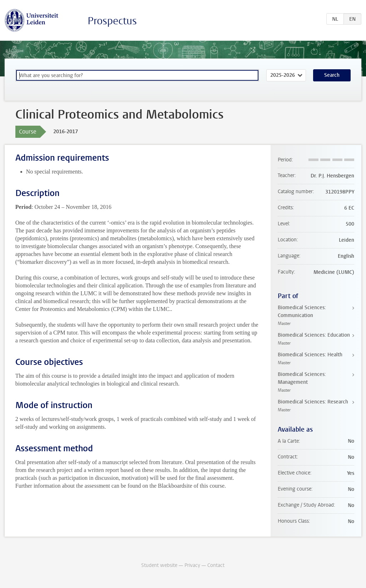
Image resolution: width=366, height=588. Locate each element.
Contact (216, 565)
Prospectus (112, 21)
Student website (159, 565)
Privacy (192, 565)
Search (332, 75)
